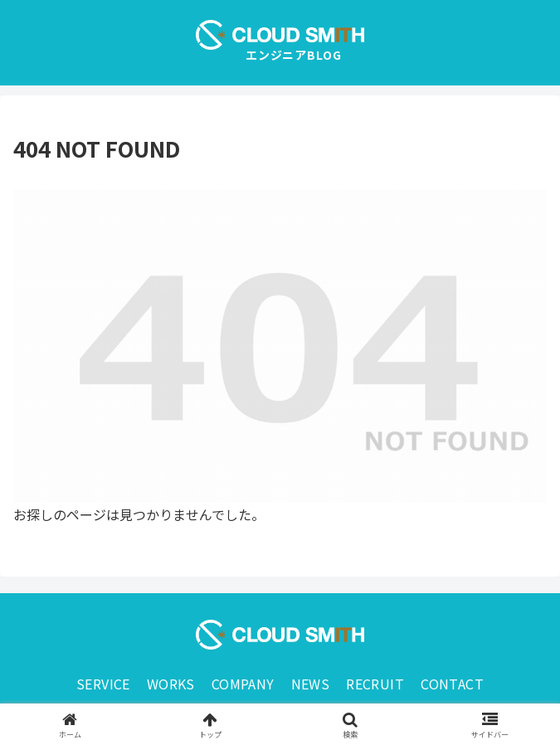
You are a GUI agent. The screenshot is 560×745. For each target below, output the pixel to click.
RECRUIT (375, 684)
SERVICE (103, 684)
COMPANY (243, 684)
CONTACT (452, 684)
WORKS (171, 684)
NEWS (311, 684)
